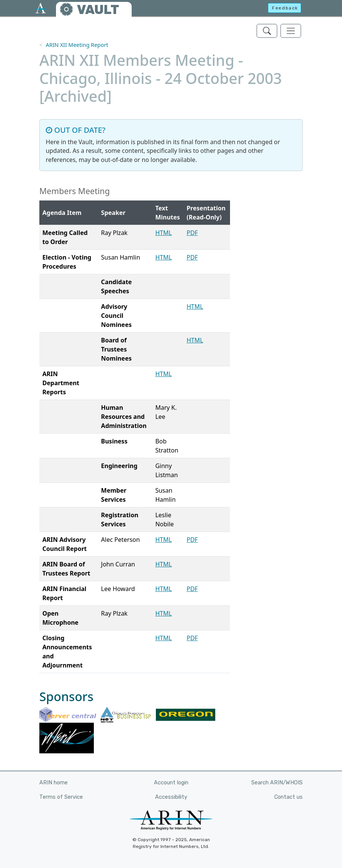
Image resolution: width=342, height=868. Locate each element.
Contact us (288, 797)
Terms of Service (61, 797)
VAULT (98, 10)
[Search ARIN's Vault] (267, 31)
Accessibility (171, 797)
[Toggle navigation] (291, 31)
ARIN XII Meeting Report (77, 45)
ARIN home (54, 783)
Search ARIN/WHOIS (277, 783)
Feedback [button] (285, 8)
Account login (171, 783)
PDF (192, 233)
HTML (163, 233)
